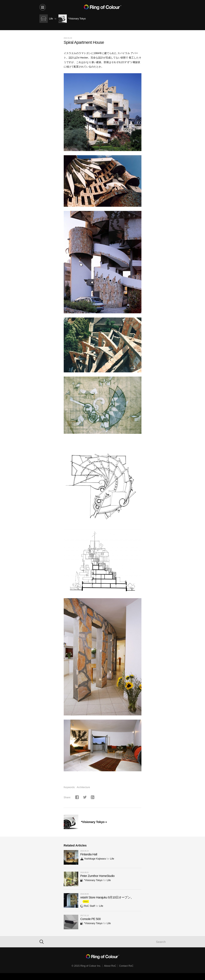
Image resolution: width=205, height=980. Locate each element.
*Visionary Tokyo (91, 880)
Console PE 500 (91, 919)
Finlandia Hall (89, 854)
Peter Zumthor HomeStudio (98, 876)
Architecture (83, 787)
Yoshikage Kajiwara (93, 859)
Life (112, 859)
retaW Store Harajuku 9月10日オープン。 (107, 897)
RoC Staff (88, 906)
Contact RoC (126, 966)
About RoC (110, 966)
